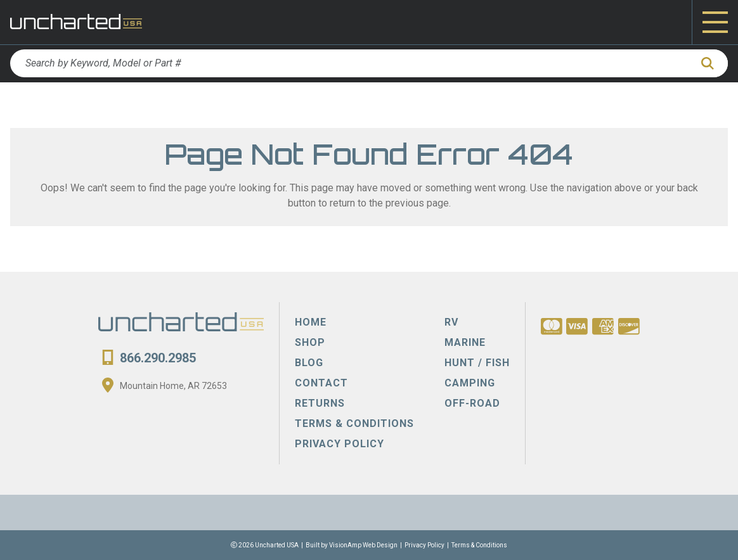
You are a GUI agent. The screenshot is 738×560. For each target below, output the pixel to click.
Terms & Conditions (479, 545)
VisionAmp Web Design (363, 545)
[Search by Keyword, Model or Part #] (350, 63)
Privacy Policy (424, 545)
